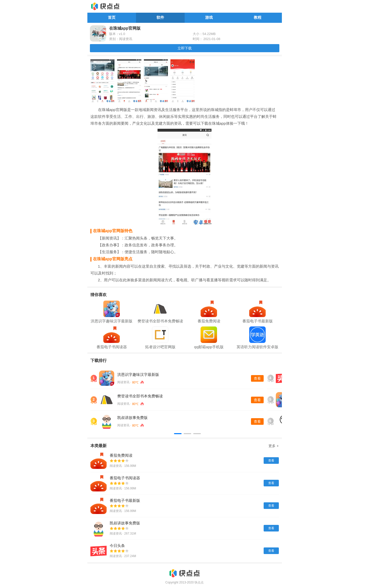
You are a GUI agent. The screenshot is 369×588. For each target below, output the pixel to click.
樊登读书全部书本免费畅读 (140, 396)
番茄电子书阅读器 (125, 478)
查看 (257, 378)
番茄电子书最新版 (125, 500)
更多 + (274, 446)
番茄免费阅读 (121, 455)
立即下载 (185, 48)
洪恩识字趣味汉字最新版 (138, 374)
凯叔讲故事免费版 (132, 418)
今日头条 (117, 546)
